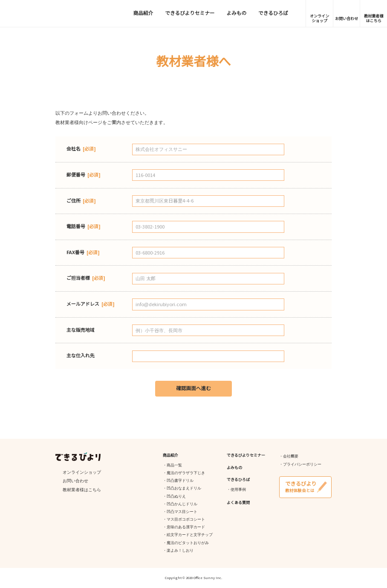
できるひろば (273, 13)
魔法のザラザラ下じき (186, 473)
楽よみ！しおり (180, 550)
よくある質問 (238, 503)
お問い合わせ (347, 19)
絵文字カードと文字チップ (190, 535)
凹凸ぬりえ (176, 496)
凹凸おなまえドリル (184, 488)
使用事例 (238, 490)
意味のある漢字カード (186, 527)
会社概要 (291, 456)
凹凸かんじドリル (182, 504)
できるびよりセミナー (190, 13)
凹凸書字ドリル (180, 481)
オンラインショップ (319, 19)
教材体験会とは (305, 487)
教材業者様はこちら (374, 19)
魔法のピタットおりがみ (188, 543)
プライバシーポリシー (302, 464)
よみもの (236, 13)
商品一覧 (174, 465)
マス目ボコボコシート (186, 519)
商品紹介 (143, 13)
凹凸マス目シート (182, 512)
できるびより (49, 13)
